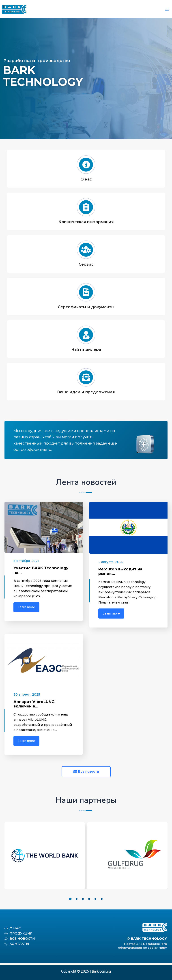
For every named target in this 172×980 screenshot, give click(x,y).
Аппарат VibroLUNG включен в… (34, 706)
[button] (70, 901)
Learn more (26, 609)
